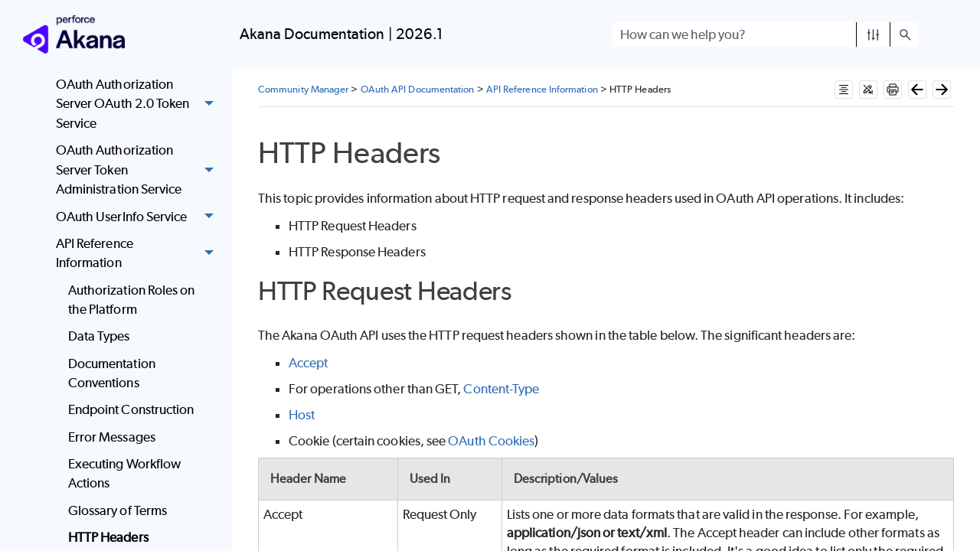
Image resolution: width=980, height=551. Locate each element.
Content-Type (501, 389)
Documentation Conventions (112, 373)
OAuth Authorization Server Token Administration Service (139, 170)
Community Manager (303, 89)
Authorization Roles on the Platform (132, 300)
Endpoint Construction (131, 409)
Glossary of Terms (118, 510)
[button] (873, 34)
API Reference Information (139, 254)
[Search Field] (766, 34)
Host (302, 415)
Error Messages (112, 437)
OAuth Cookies (491, 441)
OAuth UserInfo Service (139, 217)
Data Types (99, 336)
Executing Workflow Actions (124, 474)
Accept (308, 363)
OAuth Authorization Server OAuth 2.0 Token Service (139, 104)
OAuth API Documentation (418, 89)
